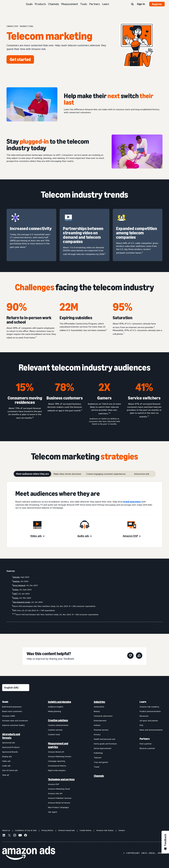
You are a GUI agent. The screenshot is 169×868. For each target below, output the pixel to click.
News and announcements (151, 730)
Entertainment (100, 720)
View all (6, 775)
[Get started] (20, 59)
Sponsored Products (11, 747)
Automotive (99, 707)
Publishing (98, 753)
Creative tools (54, 734)
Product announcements (150, 711)
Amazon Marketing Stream (60, 756)
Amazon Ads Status (105, 830)
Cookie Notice (86, 830)
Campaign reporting (56, 761)
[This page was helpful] (139, 656)
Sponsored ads (9, 743)
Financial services (101, 730)
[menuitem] (16, 757)
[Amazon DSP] (132, 536)
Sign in (141, 4)
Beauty (97, 711)
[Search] (132, 4)
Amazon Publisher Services (60, 798)
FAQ (141, 725)
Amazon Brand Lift (56, 752)
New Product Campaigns (58, 807)
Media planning (54, 711)
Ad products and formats (11, 736)
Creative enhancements (58, 725)
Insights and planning (59, 702)
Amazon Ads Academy (149, 707)
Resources (144, 716)
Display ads (7, 756)
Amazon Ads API (55, 793)
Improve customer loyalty (13, 725)
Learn (106, 4)
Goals (29, 4)
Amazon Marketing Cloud (59, 789)
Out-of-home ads (10, 770)
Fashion (97, 725)
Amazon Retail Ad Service (59, 803)
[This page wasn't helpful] (130, 656)
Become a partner (147, 748)
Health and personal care (105, 739)
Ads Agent (53, 812)
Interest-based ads (66, 830)
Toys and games (101, 762)
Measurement (70, 4)
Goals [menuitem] (5, 702)
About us (6, 830)
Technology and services (61, 779)
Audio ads (6, 766)
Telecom (98, 757)
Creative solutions (58, 720)
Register (157, 4)
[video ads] (37, 536)
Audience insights (56, 707)
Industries (99, 702)
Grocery (97, 734)
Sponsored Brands (10, 752)
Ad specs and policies (149, 720)
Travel (97, 767)
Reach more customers (12, 711)
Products (40, 4)
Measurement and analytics (58, 745)
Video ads (6, 761)
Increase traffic (9, 716)
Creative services (55, 730)
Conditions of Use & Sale (26, 830)
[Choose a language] (16, 688)
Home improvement (103, 748)
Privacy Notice (47, 830)
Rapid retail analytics (57, 770)
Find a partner (146, 744)
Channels (54, 4)
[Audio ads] (84, 536)
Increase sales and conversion (15, 720)
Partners (95, 4)
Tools (84, 4)
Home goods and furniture (105, 744)
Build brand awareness (12, 707)
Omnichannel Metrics (57, 766)
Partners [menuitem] (145, 739)
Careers (122, 830)
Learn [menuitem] (143, 702)
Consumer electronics (103, 716)
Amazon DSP (54, 784)
